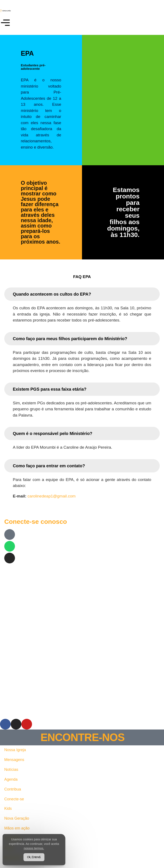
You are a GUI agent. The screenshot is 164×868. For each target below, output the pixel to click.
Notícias (12, 769)
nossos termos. (57, 846)
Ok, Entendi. (39, 855)
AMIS (9, 848)
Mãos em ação (18, 828)
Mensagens (15, 760)
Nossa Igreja (16, 750)
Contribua (13, 789)
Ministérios (14, 858)
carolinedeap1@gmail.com (52, 496)
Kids (8, 808)
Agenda (11, 779)
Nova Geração (17, 818)
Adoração (13, 838)
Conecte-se (15, 799)
